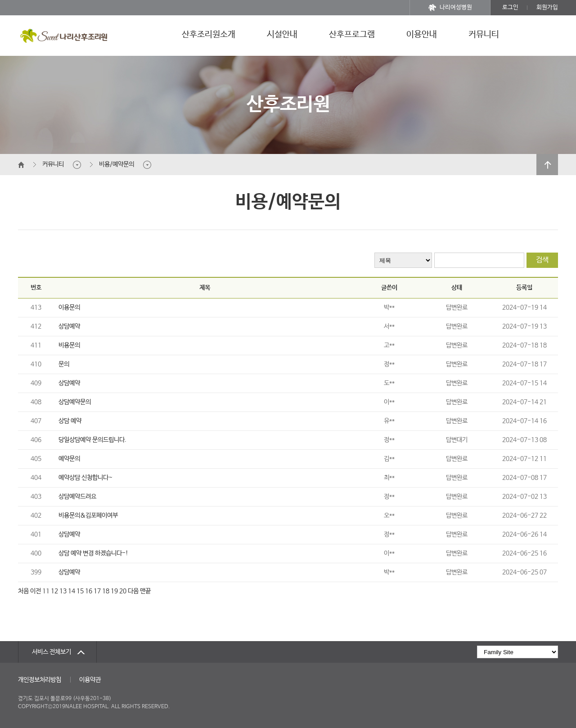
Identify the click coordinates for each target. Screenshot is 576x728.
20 (123, 591)
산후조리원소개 (209, 35)
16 (89, 591)
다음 (133, 591)
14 (72, 591)
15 (80, 591)
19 (114, 591)
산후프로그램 (352, 35)
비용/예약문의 (117, 164)
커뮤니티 (484, 35)
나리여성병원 (450, 8)
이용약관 (90, 680)
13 (63, 591)
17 (97, 591)
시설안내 (282, 35)
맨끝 (145, 591)
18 (106, 591)
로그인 (510, 7)
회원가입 (547, 7)
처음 (23, 591)
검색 (542, 260)
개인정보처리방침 (40, 680)
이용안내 (422, 35)
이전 (36, 591)
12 (54, 591)
